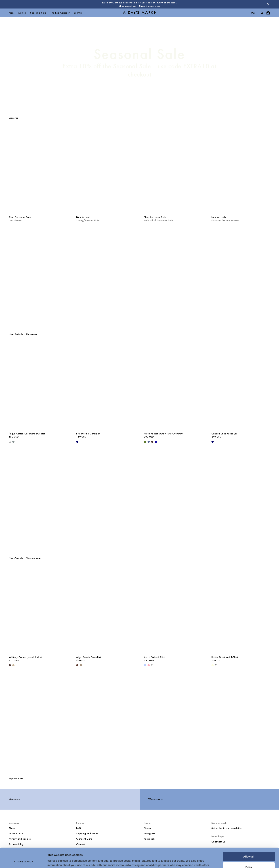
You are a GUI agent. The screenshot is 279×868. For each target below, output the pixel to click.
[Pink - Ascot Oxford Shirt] (149, 665)
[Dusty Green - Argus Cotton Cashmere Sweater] (13, 442)
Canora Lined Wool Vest (225, 434)
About (12, 828)
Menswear (14, 799)
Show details (56, 861)
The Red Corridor (60, 13)
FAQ (79, 828)
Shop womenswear (150, 6)
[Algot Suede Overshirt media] (106, 609)
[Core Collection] (139, 723)
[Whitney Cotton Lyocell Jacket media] (38, 609)
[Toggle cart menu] (268, 13)
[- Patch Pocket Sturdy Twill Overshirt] (156, 442)
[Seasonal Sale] (139, 62)
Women (22, 13)
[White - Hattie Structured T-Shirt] (216, 665)
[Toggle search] (262, 13)
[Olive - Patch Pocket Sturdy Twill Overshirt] (145, 442)
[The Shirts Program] (139, 500)
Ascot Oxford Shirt (154, 657)
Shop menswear (128, 6)
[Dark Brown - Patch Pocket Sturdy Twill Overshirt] (152, 442)
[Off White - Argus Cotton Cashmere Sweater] (10, 442)
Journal (78, 13)
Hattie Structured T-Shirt (225, 657)
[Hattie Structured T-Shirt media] (241, 609)
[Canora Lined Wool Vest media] (241, 386)
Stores (147, 828)
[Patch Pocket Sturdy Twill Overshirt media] (173, 386)
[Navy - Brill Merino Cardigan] (77, 442)
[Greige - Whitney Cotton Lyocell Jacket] (13, 665)
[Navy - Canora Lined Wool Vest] (213, 442)
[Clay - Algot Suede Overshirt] (81, 665)
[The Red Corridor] (139, 276)
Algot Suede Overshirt (89, 657)
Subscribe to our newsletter (227, 828)
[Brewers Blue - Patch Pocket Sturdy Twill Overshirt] (149, 442)
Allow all (249, 838)
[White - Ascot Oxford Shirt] (152, 665)
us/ (253, 13)
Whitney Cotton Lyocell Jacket (25, 657)
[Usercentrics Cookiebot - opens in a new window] (23, 861)
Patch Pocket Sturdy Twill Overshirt (163, 434)
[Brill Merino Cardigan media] (106, 386)
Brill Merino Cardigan (88, 434)
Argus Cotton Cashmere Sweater (27, 434)
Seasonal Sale (38, 13)
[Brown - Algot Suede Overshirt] (77, 665)
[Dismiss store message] (268, 4)
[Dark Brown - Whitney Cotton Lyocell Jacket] (10, 665)
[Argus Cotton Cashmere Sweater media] (38, 386)
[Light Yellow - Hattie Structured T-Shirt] (213, 665)
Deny (249, 849)
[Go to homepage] (140, 13)
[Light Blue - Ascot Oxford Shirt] (145, 665)
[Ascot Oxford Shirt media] (173, 609)
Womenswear (156, 799)
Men (11, 13)
